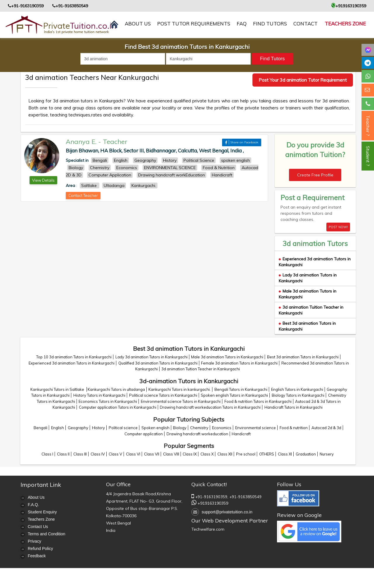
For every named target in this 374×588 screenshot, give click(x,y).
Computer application (144, 434)
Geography (78, 428)
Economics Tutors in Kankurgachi (108, 401)
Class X (207, 454)
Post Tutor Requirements (194, 24)
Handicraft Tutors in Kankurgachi (294, 407)
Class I (47, 454)
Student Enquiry (42, 512)
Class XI (285, 454)
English (58, 428)
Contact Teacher (83, 195)
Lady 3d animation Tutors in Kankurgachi (151, 357)
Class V (115, 454)
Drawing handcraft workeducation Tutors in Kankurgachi (210, 407)
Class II (63, 454)
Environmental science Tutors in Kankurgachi (181, 401)
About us (138, 24)
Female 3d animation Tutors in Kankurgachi (239, 363)
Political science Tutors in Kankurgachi (163, 395)
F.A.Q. (33, 505)
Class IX (190, 454)
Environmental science (256, 428)
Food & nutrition (294, 428)
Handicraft (241, 434)
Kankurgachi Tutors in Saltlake (58, 389)
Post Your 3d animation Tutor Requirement (303, 80)
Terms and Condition (46, 534)
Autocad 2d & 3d (326, 428)
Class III (80, 454)
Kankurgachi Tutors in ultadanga (116, 389)
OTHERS (267, 454)
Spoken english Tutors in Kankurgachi (234, 395)
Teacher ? (368, 126)
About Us (36, 497)
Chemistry (199, 428)
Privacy (34, 541)
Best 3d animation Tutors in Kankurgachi (303, 357)
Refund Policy (40, 549)
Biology (180, 428)
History (98, 428)
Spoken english (155, 428)
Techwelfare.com (208, 529)
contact (305, 24)
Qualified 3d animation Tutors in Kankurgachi (158, 363)
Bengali (40, 428)
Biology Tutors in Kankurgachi (298, 395)
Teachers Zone (345, 24)
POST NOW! (338, 227)
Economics (222, 428)
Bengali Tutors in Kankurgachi (241, 389)
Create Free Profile (315, 175)
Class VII (152, 454)
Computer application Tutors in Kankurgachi (118, 407)
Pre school (246, 454)
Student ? (368, 156)
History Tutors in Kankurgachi (99, 395)
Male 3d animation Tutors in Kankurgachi (227, 357)
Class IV (98, 454)
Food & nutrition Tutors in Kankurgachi (258, 401)
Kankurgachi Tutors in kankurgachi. (180, 389)
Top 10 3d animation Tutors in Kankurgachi (74, 357)
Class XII (225, 454)
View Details (43, 180)
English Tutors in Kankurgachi (297, 389)
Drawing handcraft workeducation (197, 434)
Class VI (133, 454)
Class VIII (171, 454)
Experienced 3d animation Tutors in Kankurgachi (72, 363)
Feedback (37, 556)
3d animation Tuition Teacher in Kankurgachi (201, 369)
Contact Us (38, 527)
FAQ (242, 24)
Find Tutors (270, 24)
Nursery (327, 454)
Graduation (306, 454)
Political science (123, 428)
